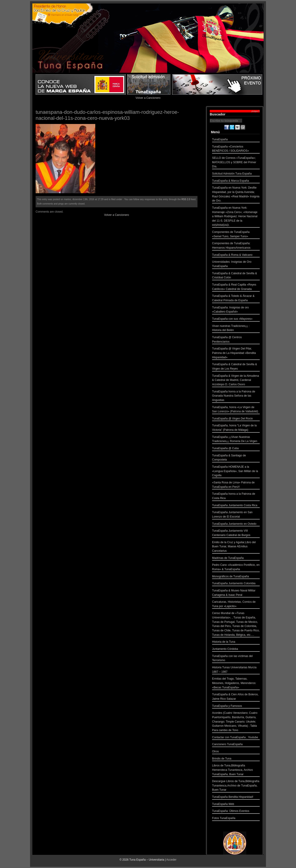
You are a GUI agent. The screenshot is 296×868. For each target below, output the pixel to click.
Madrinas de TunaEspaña (236, 559)
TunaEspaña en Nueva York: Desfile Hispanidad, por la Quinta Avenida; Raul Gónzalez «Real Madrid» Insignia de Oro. (236, 195)
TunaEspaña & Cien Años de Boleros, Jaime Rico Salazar (236, 697)
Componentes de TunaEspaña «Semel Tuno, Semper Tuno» (236, 235)
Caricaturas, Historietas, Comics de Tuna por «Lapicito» (236, 604)
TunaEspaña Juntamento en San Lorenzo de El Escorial (236, 515)
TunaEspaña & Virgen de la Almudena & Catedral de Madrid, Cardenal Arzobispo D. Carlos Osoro (236, 381)
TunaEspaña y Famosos (236, 707)
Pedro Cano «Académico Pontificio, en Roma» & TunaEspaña (236, 568)
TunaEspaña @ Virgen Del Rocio (236, 419)
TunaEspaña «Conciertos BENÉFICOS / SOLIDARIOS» (236, 149)
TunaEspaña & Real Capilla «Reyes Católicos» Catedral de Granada (236, 287)
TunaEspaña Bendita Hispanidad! (236, 797)
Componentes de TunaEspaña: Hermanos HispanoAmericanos (236, 246)
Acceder (171, 860)
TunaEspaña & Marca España (236, 181)
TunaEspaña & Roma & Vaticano (236, 255)
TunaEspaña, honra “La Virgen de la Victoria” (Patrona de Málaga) (236, 428)
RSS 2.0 (186, 199)
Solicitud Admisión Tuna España (236, 174)
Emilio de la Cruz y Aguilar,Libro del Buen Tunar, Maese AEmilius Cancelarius (236, 547)
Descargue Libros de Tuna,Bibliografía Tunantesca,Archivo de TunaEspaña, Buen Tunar (236, 786)
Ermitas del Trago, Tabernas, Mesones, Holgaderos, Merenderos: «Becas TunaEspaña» (236, 684)
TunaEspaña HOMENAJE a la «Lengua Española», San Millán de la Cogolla (236, 472)
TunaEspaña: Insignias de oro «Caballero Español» (236, 310)
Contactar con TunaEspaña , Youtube (236, 738)
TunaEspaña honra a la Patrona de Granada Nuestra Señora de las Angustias (236, 396)
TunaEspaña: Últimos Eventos (236, 812)
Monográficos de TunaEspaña (236, 577)
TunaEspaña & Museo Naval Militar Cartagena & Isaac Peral (236, 593)
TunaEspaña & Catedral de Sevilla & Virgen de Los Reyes (236, 367)
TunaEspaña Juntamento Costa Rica (236, 506)
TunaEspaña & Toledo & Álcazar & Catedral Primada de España (236, 299)
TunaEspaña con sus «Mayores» (236, 319)
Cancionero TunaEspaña (236, 745)
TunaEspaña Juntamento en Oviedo (236, 524)
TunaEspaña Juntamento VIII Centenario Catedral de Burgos (236, 533)
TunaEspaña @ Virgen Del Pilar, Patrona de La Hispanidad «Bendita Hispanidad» (236, 353)
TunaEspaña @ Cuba (236, 449)
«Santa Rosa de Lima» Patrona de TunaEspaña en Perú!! (236, 485)
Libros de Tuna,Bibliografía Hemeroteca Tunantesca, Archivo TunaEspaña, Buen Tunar (236, 770)
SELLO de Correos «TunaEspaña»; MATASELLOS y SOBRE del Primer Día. (236, 163)
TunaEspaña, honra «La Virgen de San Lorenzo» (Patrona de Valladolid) (236, 410)
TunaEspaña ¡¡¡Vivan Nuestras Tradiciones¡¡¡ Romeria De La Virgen (236, 440)
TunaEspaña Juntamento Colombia (236, 584)
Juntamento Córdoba (236, 649)
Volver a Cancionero (148, 98)
